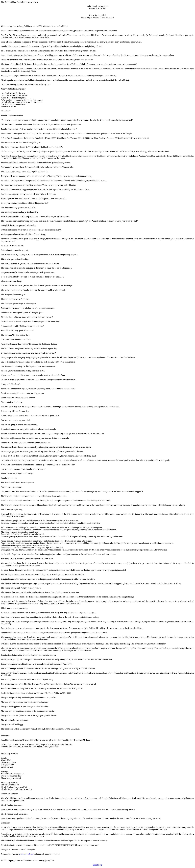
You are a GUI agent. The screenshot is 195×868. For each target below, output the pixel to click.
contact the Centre (26, 854)
